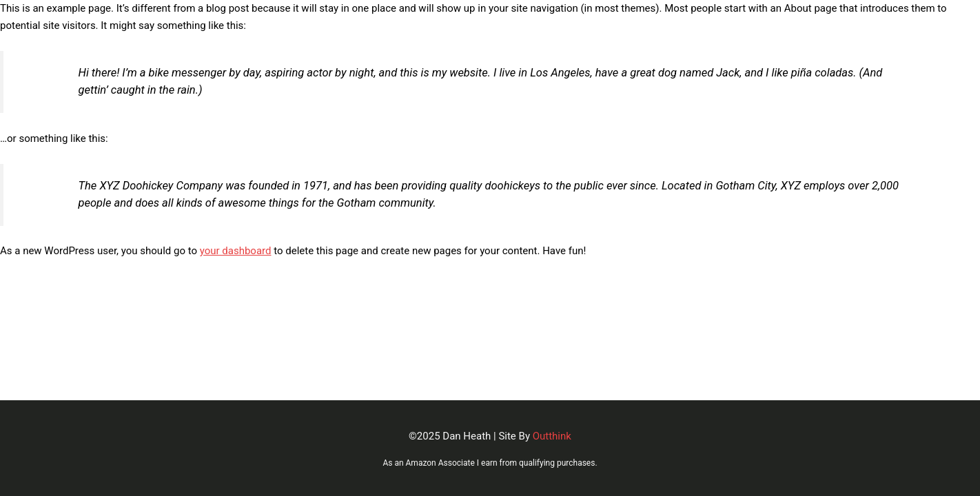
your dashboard (236, 251)
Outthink (552, 436)
